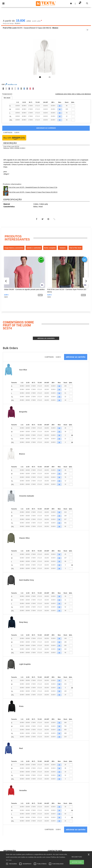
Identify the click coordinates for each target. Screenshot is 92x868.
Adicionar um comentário (46, 339)
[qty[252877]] (73, 120)
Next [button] (87, 59)
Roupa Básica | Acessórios (14, 248)
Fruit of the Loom (10, 28)
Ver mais (9, 860)
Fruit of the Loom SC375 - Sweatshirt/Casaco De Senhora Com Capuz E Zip (33, 188)
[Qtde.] (71, 387)
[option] (46, 58)
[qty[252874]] (73, 117)
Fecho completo (50, 248)
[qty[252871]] (73, 106)
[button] (71, 3)
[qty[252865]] (73, 113)
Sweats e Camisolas (34, 248)
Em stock (7, 98)
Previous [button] (6, 59)
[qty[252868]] (73, 110)
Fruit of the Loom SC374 (11, 147)
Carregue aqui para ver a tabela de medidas (73, 94)
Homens (63, 248)
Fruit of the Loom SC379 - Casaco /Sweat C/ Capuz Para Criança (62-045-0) (33, 193)
